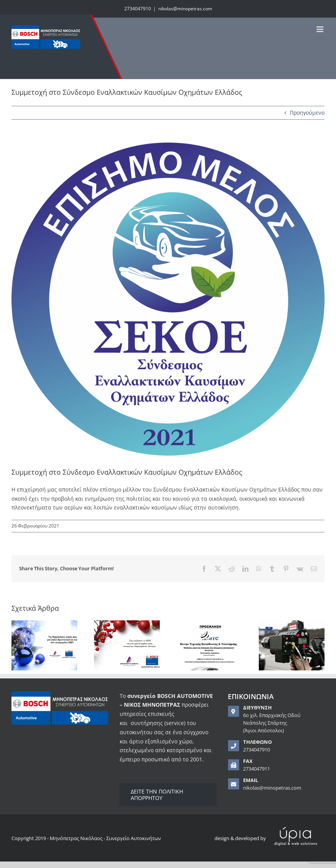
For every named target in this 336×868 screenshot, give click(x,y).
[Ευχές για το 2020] (127, 624)
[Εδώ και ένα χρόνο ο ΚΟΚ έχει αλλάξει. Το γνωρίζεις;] (292, 624)
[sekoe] (168, 299)
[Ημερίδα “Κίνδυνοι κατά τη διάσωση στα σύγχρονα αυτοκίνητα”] (209, 624)
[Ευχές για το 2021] (44, 624)
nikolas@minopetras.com (185, 9)
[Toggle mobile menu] (321, 29)
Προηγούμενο (307, 113)
